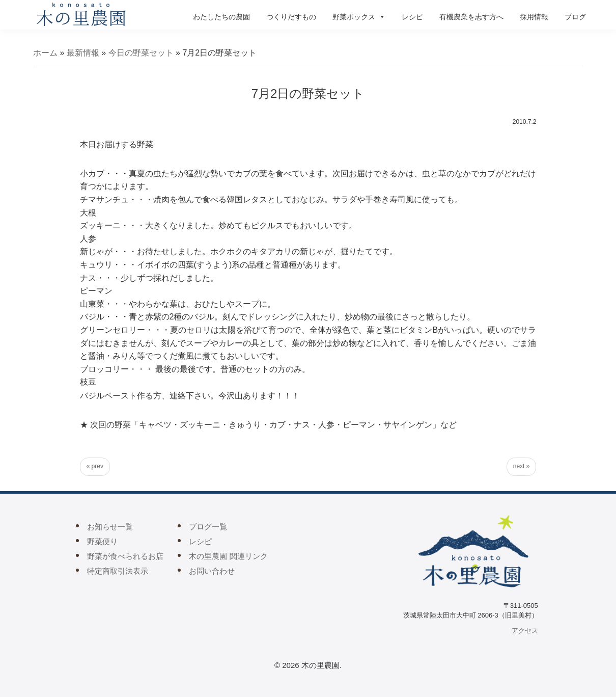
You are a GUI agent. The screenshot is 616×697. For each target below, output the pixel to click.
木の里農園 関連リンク (228, 556)
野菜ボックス (359, 17)
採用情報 (534, 17)
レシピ (412, 17)
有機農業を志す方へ (471, 17)
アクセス (525, 631)
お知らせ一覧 (110, 527)
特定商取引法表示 (118, 571)
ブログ (575, 17)
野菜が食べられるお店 (125, 556)
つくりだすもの (291, 17)
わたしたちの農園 (221, 17)
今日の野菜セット (141, 53)
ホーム (45, 53)
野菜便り (102, 541)
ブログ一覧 (208, 527)
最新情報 (83, 53)
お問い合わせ (212, 571)
